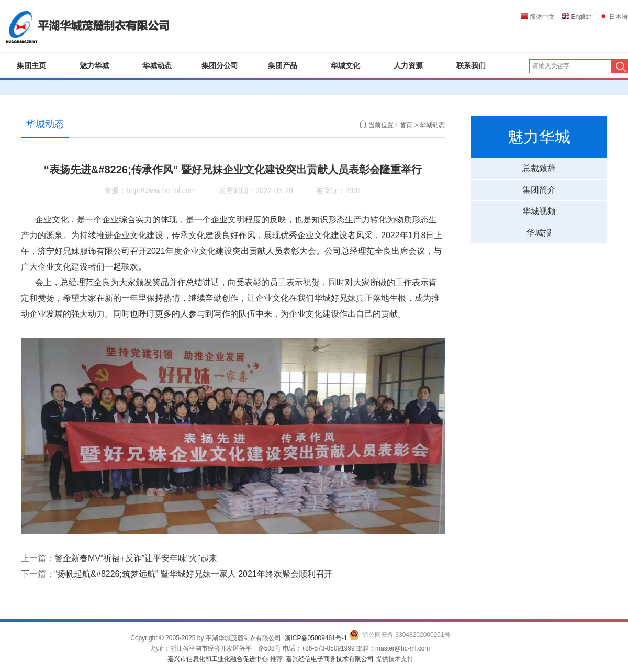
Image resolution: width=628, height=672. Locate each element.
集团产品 (283, 65)
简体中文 (538, 17)
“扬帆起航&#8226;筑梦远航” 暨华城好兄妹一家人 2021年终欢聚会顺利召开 (193, 574)
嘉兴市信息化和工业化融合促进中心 (218, 659)
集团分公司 (220, 65)
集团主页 (31, 65)
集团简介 (539, 190)
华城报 (539, 233)
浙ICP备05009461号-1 (316, 638)
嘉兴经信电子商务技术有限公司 (330, 659)
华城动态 (157, 65)
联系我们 (471, 65)
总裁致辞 (539, 168)
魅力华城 (94, 65)
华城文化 (345, 65)
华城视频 (539, 211)
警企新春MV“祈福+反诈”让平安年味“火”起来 (136, 558)
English (577, 17)
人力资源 (408, 65)
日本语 (614, 17)
